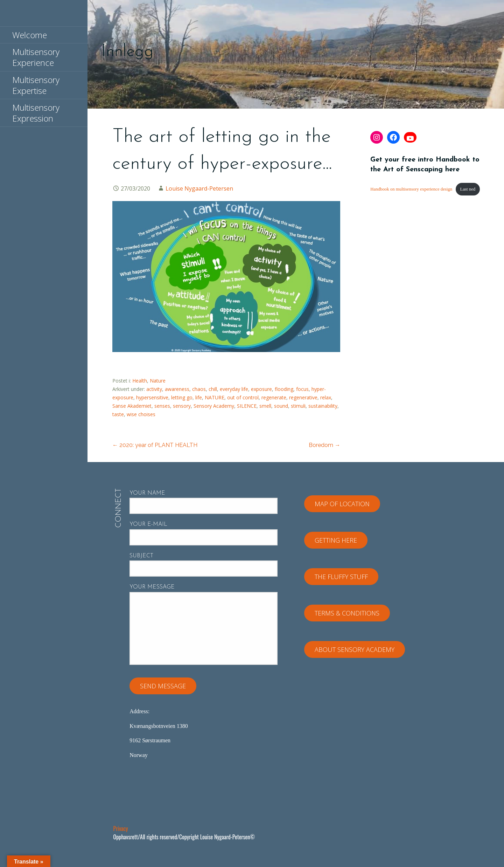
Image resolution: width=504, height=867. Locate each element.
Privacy (121, 828)
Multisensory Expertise (36, 85)
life (199, 397)
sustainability (323, 406)
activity (154, 389)
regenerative (303, 397)
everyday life (234, 389)
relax (326, 397)
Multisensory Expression (36, 113)
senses (162, 406)
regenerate (274, 397)
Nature (158, 381)
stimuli (298, 406)
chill (213, 389)
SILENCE (247, 406)
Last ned (468, 189)
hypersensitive (152, 397)
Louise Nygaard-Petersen (199, 188)
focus (302, 389)
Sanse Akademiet (132, 406)
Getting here (336, 540)
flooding (284, 389)
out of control (243, 397)
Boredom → (324, 445)
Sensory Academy (214, 406)
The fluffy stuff (341, 577)
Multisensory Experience (36, 57)
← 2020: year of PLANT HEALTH (155, 445)
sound (281, 406)
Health (140, 381)
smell (265, 406)
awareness (177, 389)
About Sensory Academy (355, 649)
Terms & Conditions (347, 613)
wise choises (141, 414)
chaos (199, 389)
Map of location (342, 504)
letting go (182, 397)
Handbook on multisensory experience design (411, 189)
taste (118, 414)
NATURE (215, 397)
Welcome (30, 35)
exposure (261, 389)
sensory (182, 406)
